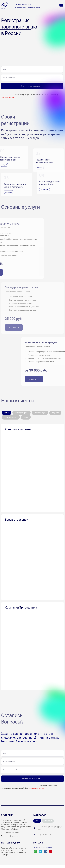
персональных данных (9, 97)
